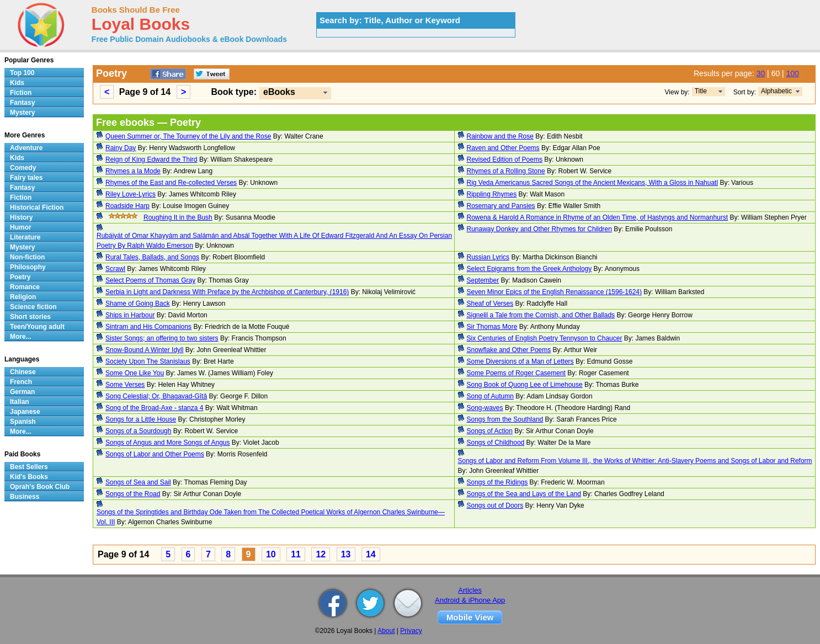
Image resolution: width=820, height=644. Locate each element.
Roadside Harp (127, 206)
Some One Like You (135, 373)
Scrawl (115, 269)
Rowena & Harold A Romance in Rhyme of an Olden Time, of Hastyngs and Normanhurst (598, 217)
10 (271, 554)
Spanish (23, 422)
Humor (21, 227)
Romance (25, 287)
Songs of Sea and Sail (138, 482)
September (483, 280)
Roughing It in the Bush (178, 217)
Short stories (30, 317)
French (21, 382)
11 (296, 554)
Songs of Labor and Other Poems (155, 454)
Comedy (23, 168)
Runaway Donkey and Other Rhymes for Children (539, 229)
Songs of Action (490, 431)
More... (21, 337)
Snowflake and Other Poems (509, 350)
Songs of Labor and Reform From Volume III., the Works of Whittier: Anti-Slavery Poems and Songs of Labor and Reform (635, 461)
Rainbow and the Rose (500, 136)
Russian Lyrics (488, 257)
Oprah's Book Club (40, 487)
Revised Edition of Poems (505, 159)
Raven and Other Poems (503, 148)
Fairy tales (26, 178)
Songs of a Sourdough (138, 431)
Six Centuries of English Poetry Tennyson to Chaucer (545, 338)
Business (25, 497)
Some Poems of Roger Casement (516, 373)
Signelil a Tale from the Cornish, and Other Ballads (541, 315)
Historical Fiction (37, 207)
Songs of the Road (133, 494)
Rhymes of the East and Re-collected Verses (171, 183)
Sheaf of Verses (490, 304)
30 (761, 73)
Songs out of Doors (495, 505)
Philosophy (28, 267)
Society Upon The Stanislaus (148, 361)
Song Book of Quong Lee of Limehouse (525, 385)
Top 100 (22, 73)
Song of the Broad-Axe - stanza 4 (154, 408)
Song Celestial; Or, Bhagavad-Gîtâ (156, 396)
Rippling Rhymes (492, 194)
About (386, 631)
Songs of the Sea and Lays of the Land (524, 494)
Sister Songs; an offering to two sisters (162, 338)
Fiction (21, 93)
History (21, 217)
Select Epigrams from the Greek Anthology (529, 269)
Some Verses (125, 385)
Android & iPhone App (470, 600)
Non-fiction (27, 257)
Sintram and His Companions (148, 327)
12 (321, 554)
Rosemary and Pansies (501, 206)
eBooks (279, 92)
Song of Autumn (490, 396)
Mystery (22, 113)
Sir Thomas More (492, 327)
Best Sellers (29, 467)
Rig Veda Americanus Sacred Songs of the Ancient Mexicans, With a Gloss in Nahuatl (593, 183)
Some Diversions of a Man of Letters (520, 361)
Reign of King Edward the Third (151, 159)
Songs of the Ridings (497, 482)
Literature (25, 237)
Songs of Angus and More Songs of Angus (168, 443)
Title (701, 91)
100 (793, 73)
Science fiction (33, 307)
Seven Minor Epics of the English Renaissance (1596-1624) (555, 292)
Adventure (26, 148)
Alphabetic (776, 91)
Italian (20, 402)
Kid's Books (29, 477)
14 (371, 554)
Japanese (25, 412)
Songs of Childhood (496, 443)
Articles (470, 590)
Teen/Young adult (37, 327)
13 (346, 554)
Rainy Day (121, 148)
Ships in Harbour (130, 315)
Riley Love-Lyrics (131, 194)
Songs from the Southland (505, 419)
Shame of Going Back (138, 304)
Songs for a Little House (141, 419)
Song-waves (485, 408)
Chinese (23, 372)
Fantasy (22, 103)
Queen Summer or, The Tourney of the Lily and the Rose (188, 136)
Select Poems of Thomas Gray (150, 280)
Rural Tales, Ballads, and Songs (152, 257)
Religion (23, 297)
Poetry (20, 277)
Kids (17, 83)
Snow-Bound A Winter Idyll (144, 350)
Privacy (411, 631)
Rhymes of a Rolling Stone (506, 171)
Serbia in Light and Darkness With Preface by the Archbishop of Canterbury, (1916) (227, 292)
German (22, 392)
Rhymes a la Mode (133, 171)
